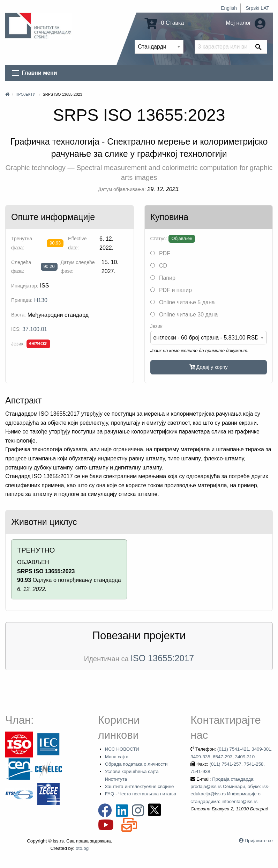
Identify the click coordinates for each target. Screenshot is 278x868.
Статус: (159, 239)
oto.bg (82, 848)
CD (159, 266)
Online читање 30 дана (184, 315)
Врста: (18, 315)
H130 (41, 300)
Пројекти (25, 94)
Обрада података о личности (136, 764)
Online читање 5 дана (183, 302)
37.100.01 (35, 329)
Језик (156, 326)
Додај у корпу (209, 367)
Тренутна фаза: (22, 243)
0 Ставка (164, 23)
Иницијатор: (25, 286)
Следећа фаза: (21, 267)
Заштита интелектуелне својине (140, 786)
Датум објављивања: (122, 189)
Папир (163, 278)
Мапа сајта (117, 757)
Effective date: (77, 243)
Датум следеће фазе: (77, 267)
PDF (160, 253)
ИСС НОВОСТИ (122, 749)
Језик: (18, 344)
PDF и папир (171, 290)
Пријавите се (259, 841)
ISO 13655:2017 (162, 658)
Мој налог (246, 23)
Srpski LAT (258, 8)
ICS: (16, 329)
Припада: (22, 300)
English (229, 8)
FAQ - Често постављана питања (141, 794)
